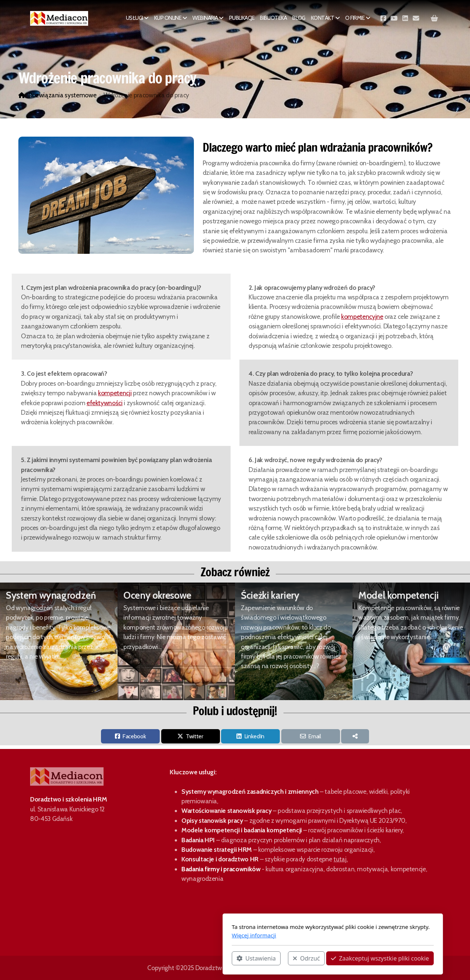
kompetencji (115, 393)
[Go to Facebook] (383, 18)
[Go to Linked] (405, 18)
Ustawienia (158, 958)
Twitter (195, 736)
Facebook (134, 736)
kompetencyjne (362, 316)
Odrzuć (209, 958)
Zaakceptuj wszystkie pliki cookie (282, 958)
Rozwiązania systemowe (63, 95)
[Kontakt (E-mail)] (416, 18)
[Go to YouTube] (394, 18)
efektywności (105, 403)
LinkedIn (254, 736)
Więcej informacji (156, 935)
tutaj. (341, 859)
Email (314, 736)
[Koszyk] (434, 18)
